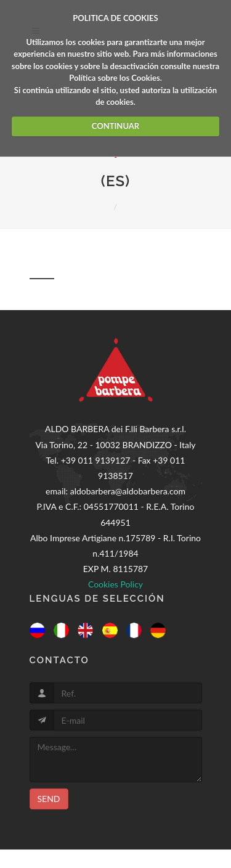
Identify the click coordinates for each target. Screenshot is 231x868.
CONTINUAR (115, 126)
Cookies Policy (115, 584)
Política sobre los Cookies (114, 78)
